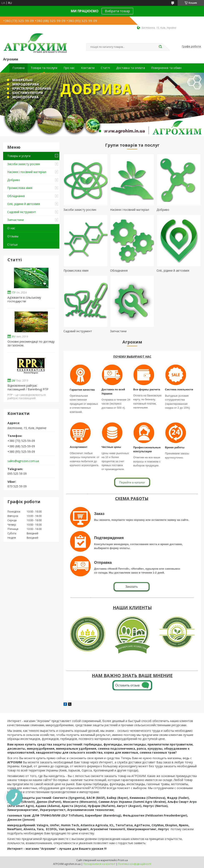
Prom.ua (123, 860)
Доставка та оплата (131, 68)
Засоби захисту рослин (24, 164)
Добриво (14, 180)
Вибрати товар (117, 11)
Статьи (12, 245)
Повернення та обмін (166, 68)
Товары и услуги (19, 156)
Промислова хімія (20, 188)
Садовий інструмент (22, 212)
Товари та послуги (44, 68)
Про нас (69, 68)
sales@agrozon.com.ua (23, 461)
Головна (19, 68)
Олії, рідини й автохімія (24, 204)
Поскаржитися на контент (99, 864)
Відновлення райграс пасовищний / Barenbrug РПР (28, 387)
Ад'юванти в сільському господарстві (24, 299)
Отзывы (13, 236)
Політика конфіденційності (135, 864)
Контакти (88, 68)
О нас (11, 228)
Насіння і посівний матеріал (27, 172)
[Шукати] (160, 47)
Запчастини (16, 220)
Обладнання (16, 196)
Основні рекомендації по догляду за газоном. (31, 343)
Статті (105, 68)
